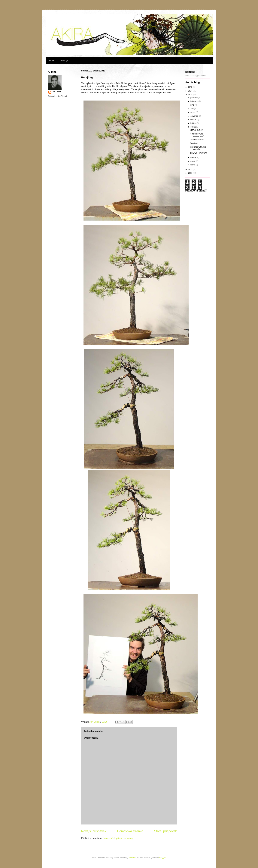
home (51, 61)
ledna (193, 165)
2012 (191, 169)
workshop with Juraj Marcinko (198, 148)
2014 (191, 91)
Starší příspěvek (165, 831)
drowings (64, 61)
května (193, 123)
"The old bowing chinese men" (197, 135)
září (192, 109)
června (194, 120)
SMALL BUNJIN (197, 130)
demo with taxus (197, 140)
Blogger (162, 858)
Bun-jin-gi (194, 143)
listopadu (194, 101)
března (194, 157)
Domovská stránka (130, 831)
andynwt (132, 858)
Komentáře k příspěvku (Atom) (118, 838)
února (193, 161)
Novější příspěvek (94, 831)
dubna (193, 127)
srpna (193, 112)
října (193, 105)
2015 (191, 87)
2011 (191, 173)
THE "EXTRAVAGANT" (200, 153)
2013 (191, 94)
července (194, 116)
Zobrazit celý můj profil (58, 96)
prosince (194, 98)
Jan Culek (57, 92)
